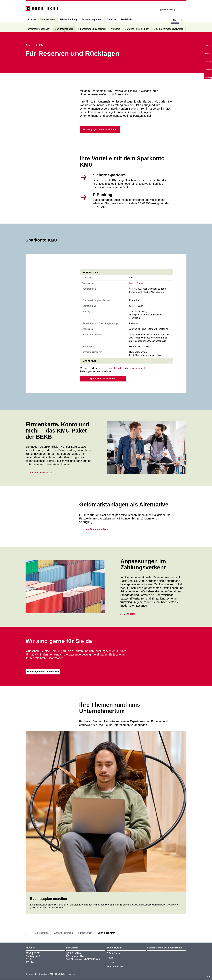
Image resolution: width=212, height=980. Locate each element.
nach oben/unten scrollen (209, 977)
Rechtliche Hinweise (65, 974)
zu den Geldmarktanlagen (95, 530)
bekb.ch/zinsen (137, 283)
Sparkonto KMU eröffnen (103, 379)
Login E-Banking (168, 10)
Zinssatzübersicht (136, 368)
